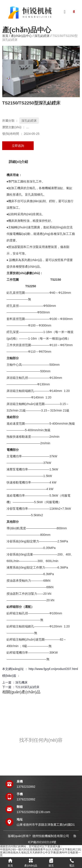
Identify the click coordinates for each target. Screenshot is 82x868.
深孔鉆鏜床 (42, 36)
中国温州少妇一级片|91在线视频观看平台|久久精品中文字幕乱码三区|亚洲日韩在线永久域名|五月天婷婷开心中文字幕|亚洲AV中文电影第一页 (41, 853)
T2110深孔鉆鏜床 (27, 687)
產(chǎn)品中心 (21, 36)
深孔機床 (21, 682)
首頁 (6, 36)
